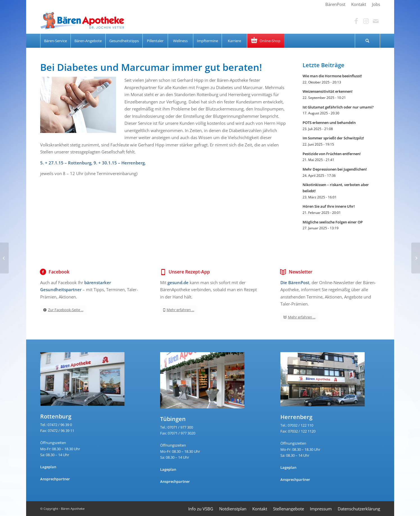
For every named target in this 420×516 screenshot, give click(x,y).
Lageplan (48, 467)
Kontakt (260, 509)
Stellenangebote (289, 509)
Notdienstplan (233, 509)
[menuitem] (335, 4)
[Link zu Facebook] (356, 21)
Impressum (321, 509)
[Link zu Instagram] (366, 21)
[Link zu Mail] (376, 21)
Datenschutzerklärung (359, 509)
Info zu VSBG (201, 509)
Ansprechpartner (55, 479)
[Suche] (367, 41)
